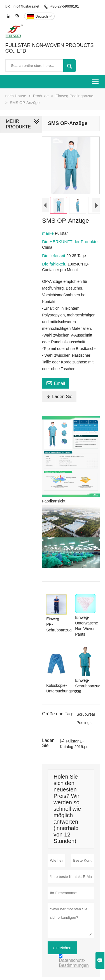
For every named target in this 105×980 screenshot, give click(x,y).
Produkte (41, 96)
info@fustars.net (26, 6)
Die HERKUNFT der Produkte (70, 242)
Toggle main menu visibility (96, 80)
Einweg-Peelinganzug (74, 96)
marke (48, 233)
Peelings (84, 723)
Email (56, 383)
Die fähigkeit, (55, 264)
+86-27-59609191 (65, 6)
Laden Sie (59, 397)
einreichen (62, 948)
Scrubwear (86, 714)
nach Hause (16, 96)
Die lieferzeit (54, 256)
